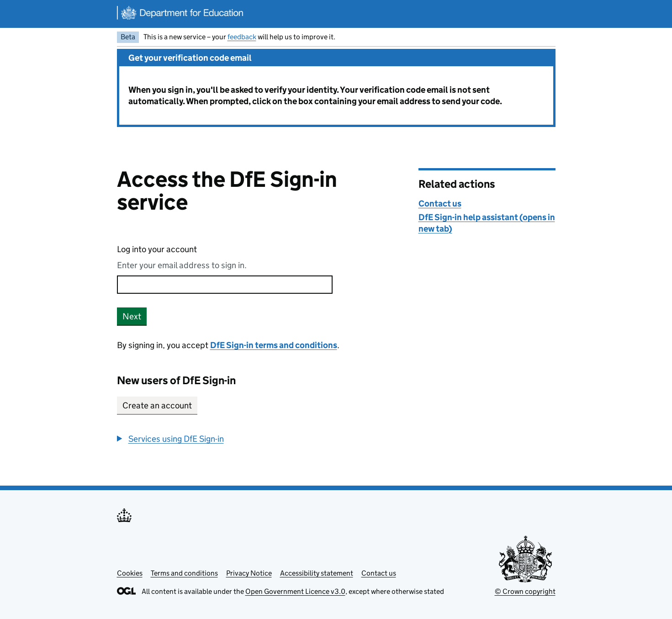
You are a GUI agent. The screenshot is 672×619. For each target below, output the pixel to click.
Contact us (440, 204)
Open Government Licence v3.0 (295, 591)
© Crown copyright (525, 591)
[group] (261, 439)
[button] (170, 439)
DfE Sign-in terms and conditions (274, 345)
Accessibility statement (317, 573)
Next (132, 316)
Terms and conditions (184, 573)
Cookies (130, 573)
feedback (242, 37)
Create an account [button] (157, 405)
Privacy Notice (249, 573)
